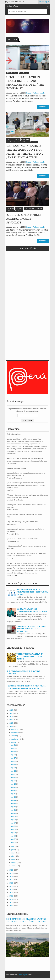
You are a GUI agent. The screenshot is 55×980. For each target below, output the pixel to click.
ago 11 (14, 810)
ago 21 (14, 777)
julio (13, 846)
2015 (12, 886)
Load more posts (27, 248)
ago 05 (14, 829)
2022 (12, 723)
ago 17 (14, 790)
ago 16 (14, 794)
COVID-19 (9, 73)
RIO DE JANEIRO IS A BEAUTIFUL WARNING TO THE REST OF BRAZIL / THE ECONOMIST (26, 920)
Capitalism (10, 208)
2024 (12, 717)
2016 (12, 883)
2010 (12, 902)
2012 (12, 896)
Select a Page (13, 6)
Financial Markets (30, 208)
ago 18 (14, 787)
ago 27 (14, 758)
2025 (12, 713)
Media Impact (23, 975)
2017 (12, 880)
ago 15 (14, 797)
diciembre (15, 729)
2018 (12, 876)
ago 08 (14, 820)
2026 (12, 710)
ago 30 (14, 748)
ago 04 (14, 833)
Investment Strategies (14, 142)
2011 (12, 899)
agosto (14, 742)
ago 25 (14, 765)
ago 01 (14, 842)
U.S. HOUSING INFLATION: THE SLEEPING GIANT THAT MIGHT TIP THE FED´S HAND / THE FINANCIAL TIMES (25, 152)
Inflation (17, 139)
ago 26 (14, 761)
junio (13, 850)
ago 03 (14, 836)
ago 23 (14, 771)
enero (14, 866)
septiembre (16, 739)
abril (13, 856)
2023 (12, 720)
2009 (12, 906)
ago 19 (14, 784)
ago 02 (14, 839)
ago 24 (14, 768)
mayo (14, 853)
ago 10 (14, 813)
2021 (12, 726)
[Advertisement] (27, 282)
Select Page (43, 2)
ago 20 (14, 781)
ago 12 (14, 807)
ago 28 (14, 755)
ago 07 (14, 823)
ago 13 (14, 803)
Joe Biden (40, 208)
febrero (14, 863)
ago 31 (14, 745)
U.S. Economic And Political (30, 142)
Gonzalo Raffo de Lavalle (35, 93)
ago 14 (14, 800)
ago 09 (14, 816)
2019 (12, 873)
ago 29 (14, 752)
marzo (14, 859)
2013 (12, 893)
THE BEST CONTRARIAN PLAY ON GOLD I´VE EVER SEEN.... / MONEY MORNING (30, 656)
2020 (12, 870)
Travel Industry (24, 73)
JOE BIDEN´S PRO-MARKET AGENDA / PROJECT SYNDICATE (24, 219)
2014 (12, 889)
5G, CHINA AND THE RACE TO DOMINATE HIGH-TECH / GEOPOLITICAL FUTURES (32, 592)
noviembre (15, 732)
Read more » (43, 107)
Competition (19, 208)
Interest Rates (25, 139)
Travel (16, 73)
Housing (10, 139)
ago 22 (14, 774)
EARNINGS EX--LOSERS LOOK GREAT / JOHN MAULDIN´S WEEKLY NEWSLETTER (32, 629)
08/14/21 (11, 40)
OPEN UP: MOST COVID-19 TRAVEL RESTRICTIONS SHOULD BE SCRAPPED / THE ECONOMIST (25, 83)
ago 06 (14, 826)
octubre (14, 736)
